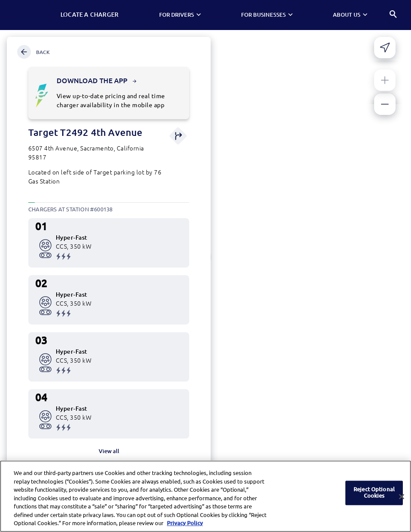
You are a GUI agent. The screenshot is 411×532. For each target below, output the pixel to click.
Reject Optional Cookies (374, 495)
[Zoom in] (385, 80)
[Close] (402, 499)
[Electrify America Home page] (32, 15)
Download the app (97, 81)
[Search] (394, 15)
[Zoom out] (385, 104)
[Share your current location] (385, 48)
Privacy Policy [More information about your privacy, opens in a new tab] (185, 526)
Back (33, 52)
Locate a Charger (94, 15)
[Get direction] (178, 137)
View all (109, 451)
